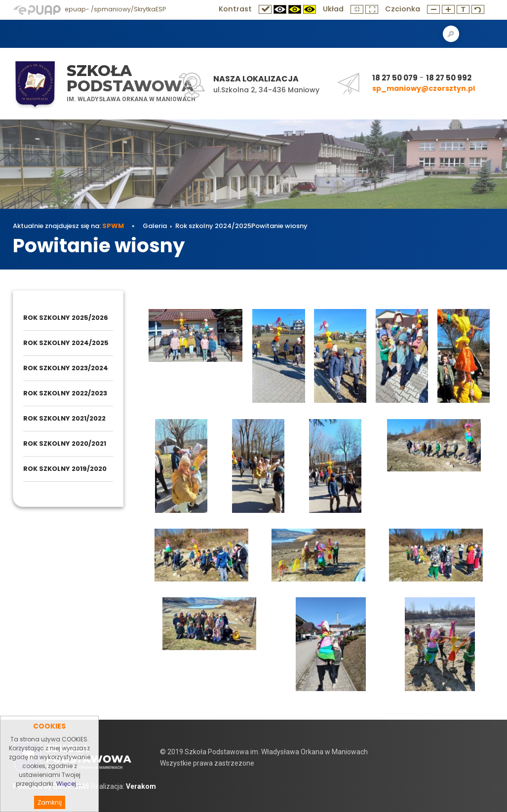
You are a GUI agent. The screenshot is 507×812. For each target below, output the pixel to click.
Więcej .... (70, 799)
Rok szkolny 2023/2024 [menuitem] (66, 368)
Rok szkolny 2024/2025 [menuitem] (66, 343)
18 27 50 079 (395, 78)
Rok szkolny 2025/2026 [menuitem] (66, 318)
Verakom (141, 786)
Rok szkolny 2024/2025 (213, 226)
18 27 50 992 (449, 78)
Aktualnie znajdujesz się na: (68, 226)
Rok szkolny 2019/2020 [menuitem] (65, 469)
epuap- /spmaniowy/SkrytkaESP (89, 9)
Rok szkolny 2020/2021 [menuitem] (65, 444)
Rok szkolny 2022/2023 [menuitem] (65, 393)
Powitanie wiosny (279, 226)
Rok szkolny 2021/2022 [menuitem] (64, 418)
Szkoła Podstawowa (130, 78)
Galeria (155, 226)
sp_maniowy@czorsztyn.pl (424, 88)
